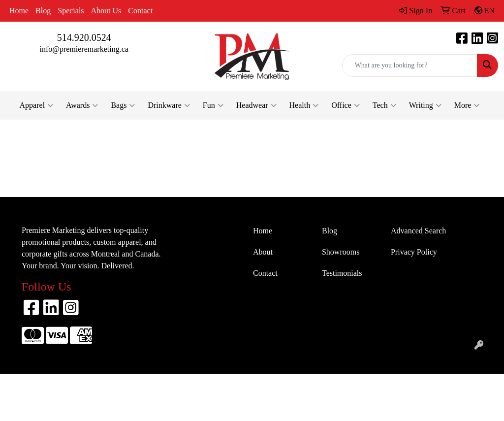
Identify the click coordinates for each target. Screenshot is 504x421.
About (263, 252)
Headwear (256, 105)
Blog (43, 11)
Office (346, 105)
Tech (384, 105)
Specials (71, 11)
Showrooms (341, 252)
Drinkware (169, 105)
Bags (123, 105)
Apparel (37, 105)
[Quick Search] (410, 65)
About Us (106, 11)
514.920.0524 (84, 37)
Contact (140, 11)
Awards (82, 105)
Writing (425, 105)
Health (304, 105)
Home (19, 11)
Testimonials (342, 273)
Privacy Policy (414, 252)
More (467, 105)
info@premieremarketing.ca (84, 49)
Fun (213, 105)
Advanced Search (418, 231)
